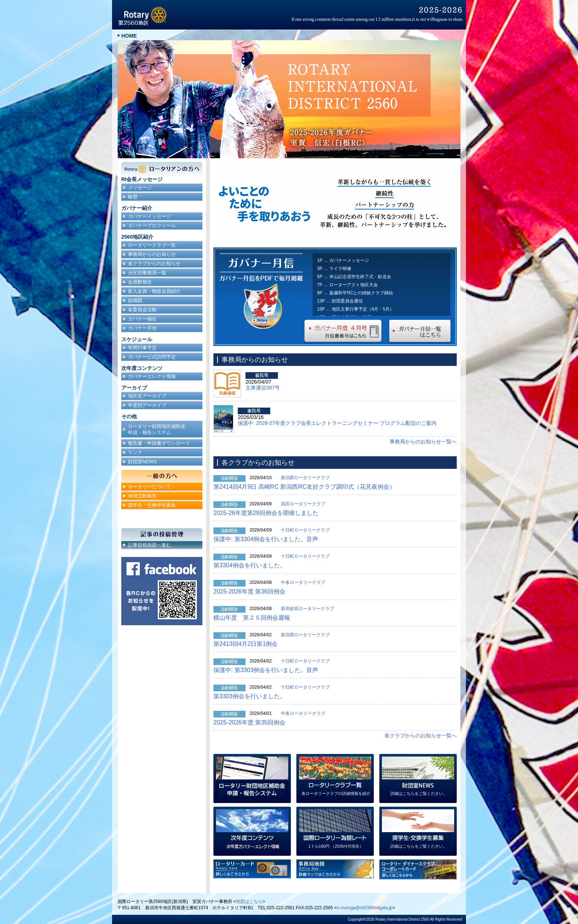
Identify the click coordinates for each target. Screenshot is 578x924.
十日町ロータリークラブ (305, 530)
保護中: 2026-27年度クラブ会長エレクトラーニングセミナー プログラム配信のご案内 (337, 423)
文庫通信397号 (263, 388)
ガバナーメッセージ (149, 216)
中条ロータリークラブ (303, 582)
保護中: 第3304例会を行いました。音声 (266, 539)
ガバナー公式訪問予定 (152, 357)
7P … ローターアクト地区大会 (347, 285)
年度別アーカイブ (147, 405)
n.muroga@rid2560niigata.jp (365, 908)
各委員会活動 (142, 310)
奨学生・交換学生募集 (152, 505)
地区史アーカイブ (147, 396)
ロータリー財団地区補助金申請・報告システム (157, 429)
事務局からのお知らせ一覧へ (423, 442)
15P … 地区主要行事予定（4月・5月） (356, 309)
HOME (129, 36)
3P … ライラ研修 (334, 269)
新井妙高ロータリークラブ (307, 609)
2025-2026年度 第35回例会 (249, 722)
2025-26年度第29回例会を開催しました (266, 513)
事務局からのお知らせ (152, 254)
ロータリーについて (149, 487)
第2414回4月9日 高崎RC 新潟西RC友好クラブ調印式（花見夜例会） (304, 487)
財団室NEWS (142, 462)
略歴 (133, 197)
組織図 (135, 300)
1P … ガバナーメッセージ (343, 260)
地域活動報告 (142, 496)
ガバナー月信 (142, 328)
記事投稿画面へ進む (149, 545)
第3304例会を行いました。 (250, 565)
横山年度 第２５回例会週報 (252, 618)
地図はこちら (249, 901)
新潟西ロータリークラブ (305, 478)
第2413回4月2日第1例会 (246, 644)
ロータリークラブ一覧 (152, 245)
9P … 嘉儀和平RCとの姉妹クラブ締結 (355, 293)
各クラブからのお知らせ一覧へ (421, 736)
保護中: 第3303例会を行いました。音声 (266, 670)
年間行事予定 (142, 348)
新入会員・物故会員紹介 (154, 291)
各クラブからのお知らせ (154, 264)
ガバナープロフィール (152, 226)
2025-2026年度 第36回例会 (249, 591)
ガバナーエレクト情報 (152, 376)
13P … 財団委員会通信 (340, 301)
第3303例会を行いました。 (250, 696)
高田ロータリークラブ (303, 504)
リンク (135, 452)
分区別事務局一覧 (147, 273)
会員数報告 (140, 282)
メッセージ (140, 188)
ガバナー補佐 (142, 319)
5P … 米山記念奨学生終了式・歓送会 (354, 277)
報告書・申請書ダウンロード (159, 443)
